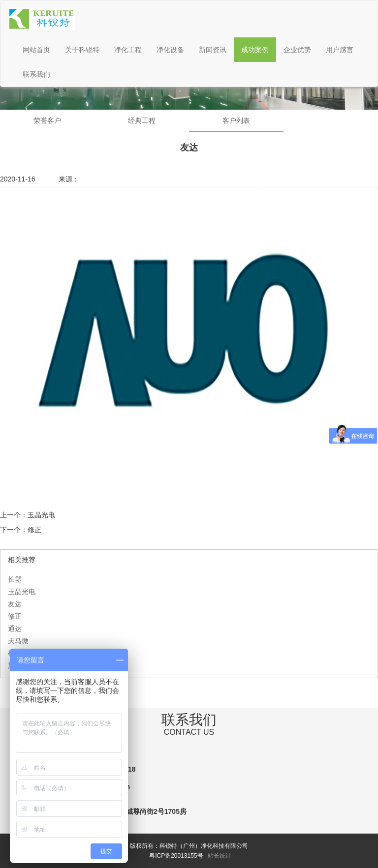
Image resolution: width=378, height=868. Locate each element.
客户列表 (236, 120)
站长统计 (220, 856)
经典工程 (142, 120)
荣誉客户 (47, 120)
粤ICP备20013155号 (176, 856)
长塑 (15, 579)
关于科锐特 (82, 50)
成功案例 (255, 50)
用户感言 (340, 50)
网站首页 (36, 50)
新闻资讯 (213, 50)
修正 (34, 530)
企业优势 (297, 50)
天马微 (18, 641)
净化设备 (170, 50)
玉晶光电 (41, 515)
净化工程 (128, 50)
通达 (15, 629)
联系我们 (36, 74)
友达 (15, 604)
